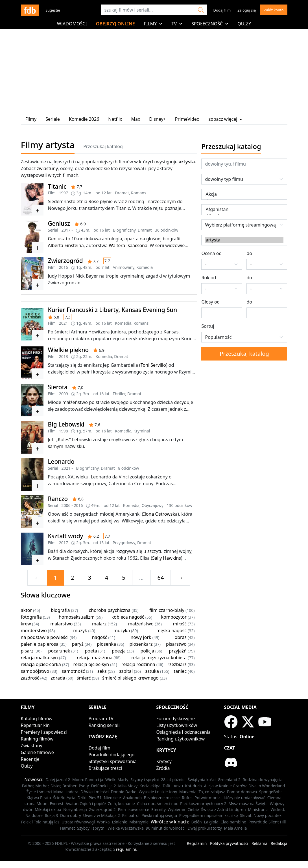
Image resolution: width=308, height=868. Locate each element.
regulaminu (127, 849)
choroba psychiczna (110, 610)
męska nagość (172, 630)
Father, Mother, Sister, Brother (49, 786)
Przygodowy (124, 543)
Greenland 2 (229, 780)
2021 (64, 323)
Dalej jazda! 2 (58, 780)
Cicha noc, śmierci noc (157, 804)
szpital (126, 671)
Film (52, 193)
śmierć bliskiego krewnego (130, 678)
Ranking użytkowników (181, 739)
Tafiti (167, 786)
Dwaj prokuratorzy (205, 828)
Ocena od (211, 253)
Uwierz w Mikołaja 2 (102, 815)
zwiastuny (47, 168)
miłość (180, 624)
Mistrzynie (139, 822)
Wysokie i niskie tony (158, 792)
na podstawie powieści (45, 637)
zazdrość (30, 678)
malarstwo (61, 624)
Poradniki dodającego (112, 755)
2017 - (67, 230)
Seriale (53, 119)
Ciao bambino (233, 822)
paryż (78, 644)
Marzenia (188, 792)
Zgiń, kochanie (121, 804)
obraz (181, 637)
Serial (53, 230)
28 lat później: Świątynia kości (188, 780)
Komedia (145, 267)
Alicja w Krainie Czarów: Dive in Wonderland (245, 786)
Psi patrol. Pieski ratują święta (149, 815)
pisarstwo (176, 644)
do (249, 253)
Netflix (115, 119)
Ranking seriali (104, 725)
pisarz (27, 651)
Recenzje (30, 759)
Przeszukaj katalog (103, 146)
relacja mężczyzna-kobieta (159, 658)
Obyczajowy (152, 505)
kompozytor (174, 617)
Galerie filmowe (37, 752)
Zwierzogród (65, 261)
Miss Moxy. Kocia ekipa (139, 786)
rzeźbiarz (177, 664)
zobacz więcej (225, 119)
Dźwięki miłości (95, 792)
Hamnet (68, 828)
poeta (91, 651)
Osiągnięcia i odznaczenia (184, 732)
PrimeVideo (187, 119)
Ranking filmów (37, 739)
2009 (64, 394)
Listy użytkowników (177, 725)
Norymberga (75, 809)
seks (102, 671)
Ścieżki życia (64, 798)
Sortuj (208, 326)
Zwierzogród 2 (102, 809)
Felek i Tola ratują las (40, 822)
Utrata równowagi (78, 822)
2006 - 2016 (72, 505)
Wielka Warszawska (126, 828)
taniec (180, 671)
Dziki (82, 798)
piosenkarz (141, 644)
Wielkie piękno (68, 350)
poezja (119, 651)
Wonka (103, 822)
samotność (73, 671)
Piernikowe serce (133, 809)
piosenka (106, 644)
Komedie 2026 (84, 119)
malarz (99, 624)
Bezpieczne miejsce (162, 798)
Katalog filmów (37, 718)
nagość (100, 637)
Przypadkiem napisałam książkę (209, 815)
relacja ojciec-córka (41, 664)
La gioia (211, 822)
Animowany (124, 267)
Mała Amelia (236, 828)
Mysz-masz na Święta (248, 804)
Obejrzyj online (115, 24)
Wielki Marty (117, 780)
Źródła (163, 768)
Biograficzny (124, 230)
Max (136, 119)
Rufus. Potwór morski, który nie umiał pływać (223, 798)
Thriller (119, 394)
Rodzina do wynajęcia (262, 780)
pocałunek (59, 651)
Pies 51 (95, 798)
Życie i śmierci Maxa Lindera (52, 792)
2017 (64, 543)
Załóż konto (274, 10)
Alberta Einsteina (66, 245)
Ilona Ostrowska (160, 514)
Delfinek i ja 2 (104, 786)
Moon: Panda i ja (88, 780)
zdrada (58, 678)
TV (177, 24)
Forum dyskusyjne (176, 718)
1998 (64, 431)
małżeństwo (141, 624)
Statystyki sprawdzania (113, 761)
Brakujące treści (105, 768)
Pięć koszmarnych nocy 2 (203, 804)
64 (161, 578)
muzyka (122, 630)
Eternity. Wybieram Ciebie (175, 809)
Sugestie (53, 10)
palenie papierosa (40, 644)
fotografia (31, 617)
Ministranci (258, 809)
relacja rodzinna (138, 664)
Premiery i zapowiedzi (44, 732)
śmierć (84, 678)
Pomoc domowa (242, 792)
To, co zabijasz (212, 792)
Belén (197, 822)
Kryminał (142, 431)
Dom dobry (71, 815)
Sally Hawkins (167, 558)
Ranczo (58, 499)
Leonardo (61, 462)
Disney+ (157, 119)
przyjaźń (178, 651)
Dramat (122, 193)
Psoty (84, 786)
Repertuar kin (35, 725)
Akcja (244, 194)
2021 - (67, 468)
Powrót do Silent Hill (267, 822)
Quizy (244, 24)
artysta (244, 240)
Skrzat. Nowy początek (261, 815)
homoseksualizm (77, 617)
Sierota (58, 387)
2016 (64, 267)
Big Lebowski (66, 424)
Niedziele (112, 798)
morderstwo (34, 630)
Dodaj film (222, 10)
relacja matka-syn (39, 658)
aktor (27, 610)
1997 (64, 193)
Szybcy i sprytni (145, 780)
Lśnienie (119, 822)
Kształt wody (66, 536)
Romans (138, 193)
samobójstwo (35, 671)
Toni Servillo (153, 365)
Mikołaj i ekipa (48, 809)
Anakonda (133, 798)
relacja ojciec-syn (91, 664)
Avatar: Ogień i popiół (86, 804)
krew (26, 624)
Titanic (57, 186)
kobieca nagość (128, 617)
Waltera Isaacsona (128, 245)
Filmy (153, 24)
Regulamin (197, 843)
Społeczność (210, 24)
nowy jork (141, 637)
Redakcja (279, 843)
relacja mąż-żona (95, 658)
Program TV (101, 718)
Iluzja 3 (52, 815)
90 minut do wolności (166, 828)
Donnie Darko (124, 792)
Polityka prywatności (229, 843)
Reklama (260, 843)
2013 (64, 356)
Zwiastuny (32, 746)
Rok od (209, 278)
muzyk (80, 630)
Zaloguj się (247, 10)
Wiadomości (72, 24)
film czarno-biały (167, 610)
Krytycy (164, 761)
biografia (60, 610)
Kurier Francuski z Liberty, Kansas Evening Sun (113, 310)
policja (147, 651)
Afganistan (244, 209)
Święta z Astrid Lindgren (223, 809)
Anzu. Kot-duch (188, 786)
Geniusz (59, 223)
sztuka (152, 671)
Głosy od (210, 302)
